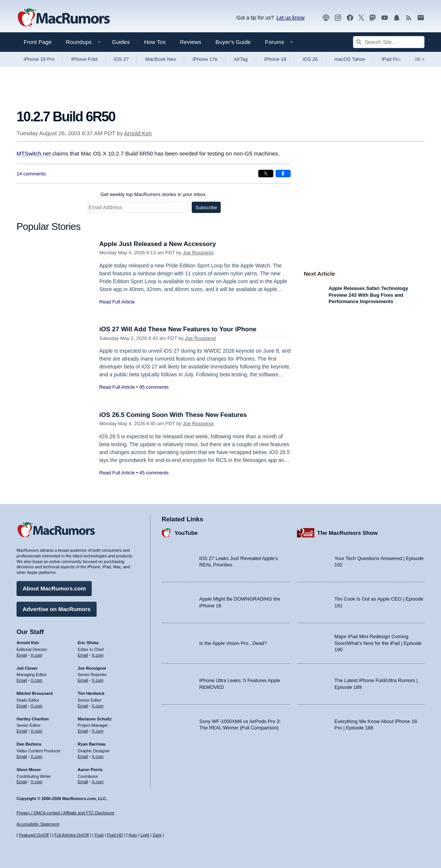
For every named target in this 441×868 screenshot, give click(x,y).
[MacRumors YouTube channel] (385, 18)
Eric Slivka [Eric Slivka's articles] (88, 643)
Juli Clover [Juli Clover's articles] (27, 668)
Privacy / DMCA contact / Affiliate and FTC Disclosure (65, 813)
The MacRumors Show (348, 533)
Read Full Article (117, 302)
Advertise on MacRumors (57, 609)
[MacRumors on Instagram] (338, 18)
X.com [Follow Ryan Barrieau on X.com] (98, 756)
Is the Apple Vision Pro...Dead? (233, 643)
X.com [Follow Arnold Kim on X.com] (37, 655)
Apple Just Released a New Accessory (158, 244)
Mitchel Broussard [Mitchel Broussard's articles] (35, 693)
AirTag (241, 59)
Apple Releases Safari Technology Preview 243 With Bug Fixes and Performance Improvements (368, 295)
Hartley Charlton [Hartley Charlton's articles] (33, 719)
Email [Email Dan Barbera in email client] (22, 756)
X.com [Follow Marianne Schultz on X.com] (98, 731)
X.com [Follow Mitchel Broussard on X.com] (37, 706)
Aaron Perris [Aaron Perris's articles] (90, 770)
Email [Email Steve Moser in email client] (22, 782)
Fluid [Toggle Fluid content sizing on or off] (99, 835)
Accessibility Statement (38, 824)
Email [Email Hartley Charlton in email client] (22, 731)
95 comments (154, 387)
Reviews (190, 42)
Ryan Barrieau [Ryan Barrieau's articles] (92, 744)
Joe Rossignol (198, 253)
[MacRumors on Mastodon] (373, 18)
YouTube (186, 533)
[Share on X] (266, 174)
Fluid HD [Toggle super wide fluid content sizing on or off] (115, 835)
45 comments (154, 473)
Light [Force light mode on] (145, 835)
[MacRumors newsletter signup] (421, 18)
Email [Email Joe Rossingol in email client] (83, 680)
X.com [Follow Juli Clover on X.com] (37, 680)
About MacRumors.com (54, 588)
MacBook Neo (161, 59)
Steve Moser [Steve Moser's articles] (29, 770)
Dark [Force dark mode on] (157, 835)
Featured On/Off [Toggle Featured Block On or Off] (34, 835)
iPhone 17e (205, 59)
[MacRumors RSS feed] (409, 18)
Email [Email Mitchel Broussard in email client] (22, 706)
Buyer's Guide (233, 42)
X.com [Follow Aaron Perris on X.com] (98, 782)
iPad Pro (391, 59)
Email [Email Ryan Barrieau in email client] (83, 756)
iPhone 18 (275, 59)
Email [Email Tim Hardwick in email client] (83, 706)
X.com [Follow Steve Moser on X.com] (37, 782)
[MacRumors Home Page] (64, 18)
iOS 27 (121, 59)
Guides (121, 42)
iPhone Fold (84, 59)
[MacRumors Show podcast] (326, 18)
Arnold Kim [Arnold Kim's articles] (28, 643)
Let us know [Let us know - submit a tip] (290, 18)
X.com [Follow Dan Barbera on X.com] (37, 756)
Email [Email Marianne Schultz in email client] (83, 731)
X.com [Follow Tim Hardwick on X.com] (98, 706)
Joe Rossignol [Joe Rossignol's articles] (92, 668)
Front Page (38, 42)
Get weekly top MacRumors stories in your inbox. (154, 194)
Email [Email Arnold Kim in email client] (22, 655)
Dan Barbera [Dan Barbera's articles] (29, 744)
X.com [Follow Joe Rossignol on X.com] (98, 680)
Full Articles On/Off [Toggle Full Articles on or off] (72, 835)
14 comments (31, 174)
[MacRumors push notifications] (397, 18)
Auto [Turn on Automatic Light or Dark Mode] (133, 835)
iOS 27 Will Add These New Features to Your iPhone (178, 329)
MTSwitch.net (34, 153)
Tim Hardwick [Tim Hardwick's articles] (91, 693)
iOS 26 (310, 59)
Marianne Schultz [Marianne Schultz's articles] (95, 719)
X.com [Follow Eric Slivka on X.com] (98, 655)
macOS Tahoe (350, 59)
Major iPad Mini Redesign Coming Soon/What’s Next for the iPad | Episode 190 (378, 643)
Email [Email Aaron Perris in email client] (83, 782)
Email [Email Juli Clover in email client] (22, 680)
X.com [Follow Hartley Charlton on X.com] (37, 731)
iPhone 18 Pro (39, 59)
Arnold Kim (138, 133)
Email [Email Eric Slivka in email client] (83, 655)
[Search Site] (389, 42)
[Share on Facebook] (283, 174)
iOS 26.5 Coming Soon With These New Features (173, 415)
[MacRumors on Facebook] (350, 18)
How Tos (155, 42)
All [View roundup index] (420, 59)
